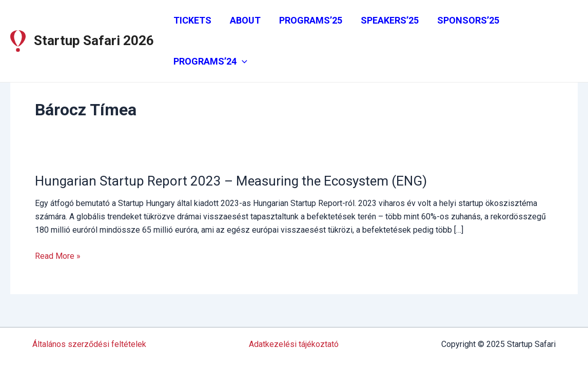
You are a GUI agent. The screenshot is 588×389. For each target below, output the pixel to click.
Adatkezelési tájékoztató (294, 344)
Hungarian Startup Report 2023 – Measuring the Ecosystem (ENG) (231, 181)
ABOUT (245, 20)
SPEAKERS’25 (390, 20)
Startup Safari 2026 (94, 40)
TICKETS (192, 20)
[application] (242, 62)
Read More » (58, 256)
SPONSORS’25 (468, 20)
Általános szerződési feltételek (89, 344)
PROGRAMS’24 (210, 62)
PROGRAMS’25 (311, 20)
